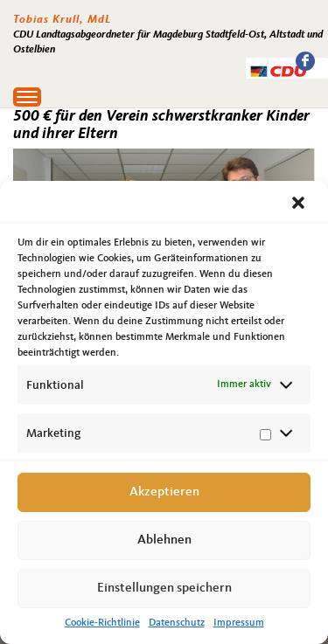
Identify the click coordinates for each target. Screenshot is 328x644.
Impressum (239, 623)
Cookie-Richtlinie (102, 623)
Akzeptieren (164, 492)
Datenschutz (177, 623)
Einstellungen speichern (164, 589)
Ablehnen (164, 540)
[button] (300, 204)
